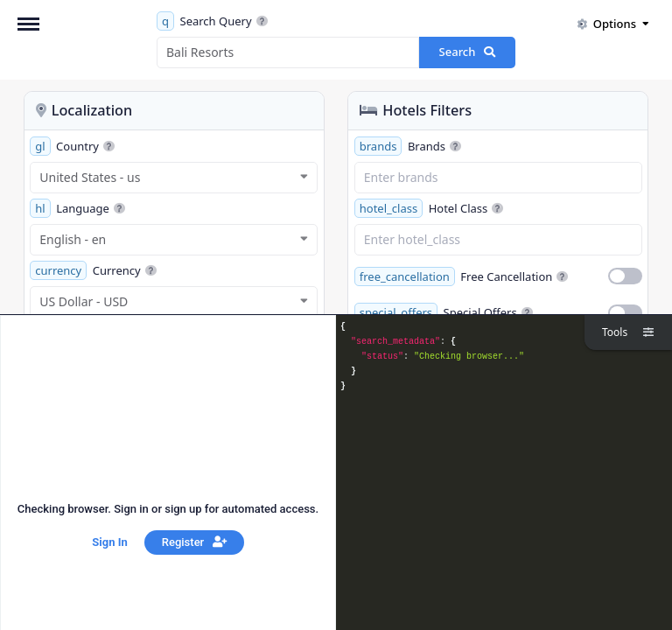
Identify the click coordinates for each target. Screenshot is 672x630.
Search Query (212, 21)
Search (468, 52)
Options (612, 24)
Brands (408, 146)
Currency (93, 270)
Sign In (109, 542)
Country (72, 146)
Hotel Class (429, 208)
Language (77, 208)
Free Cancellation (462, 276)
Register (194, 542)
